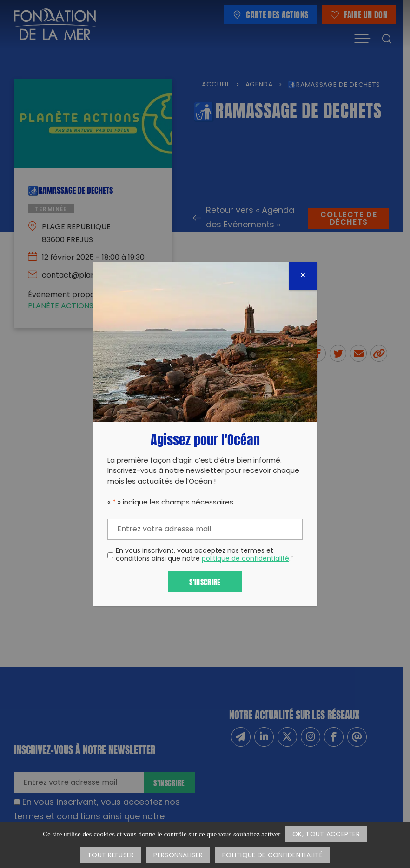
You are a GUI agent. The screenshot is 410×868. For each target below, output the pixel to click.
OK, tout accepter (326, 835)
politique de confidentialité (245, 559)
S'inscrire (205, 581)
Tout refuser (111, 856)
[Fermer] (303, 276)
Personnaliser (178, 856)
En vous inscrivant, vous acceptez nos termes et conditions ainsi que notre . (205, 556)
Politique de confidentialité (272, 856)
